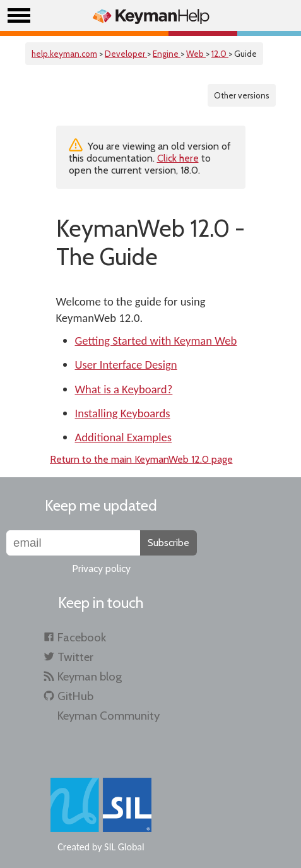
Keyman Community (109, 716)
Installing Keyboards (123, 413)
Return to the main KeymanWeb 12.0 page (141, 459)
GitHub (75, 696)
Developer (126, 54)
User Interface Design (126, 365)
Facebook (82, 637)
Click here (178, 158)
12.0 (220, 54)
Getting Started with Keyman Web (156, 341)
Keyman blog (90, 676)
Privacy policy (101, 568)
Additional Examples (124, 437)
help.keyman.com (64, 54)
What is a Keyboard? (124, 389)
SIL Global (124, 847)
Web (196, 54)
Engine (167, 54)
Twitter (75, 657)
